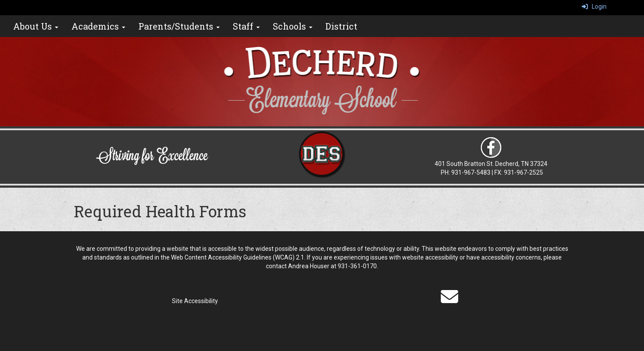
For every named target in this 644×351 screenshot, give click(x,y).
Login (594, 7)
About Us (36, 26)
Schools (293, 26)
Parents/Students (179, 26)
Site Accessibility (195, 301)
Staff (246, 26)
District (341, 26)
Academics (98, 26)
